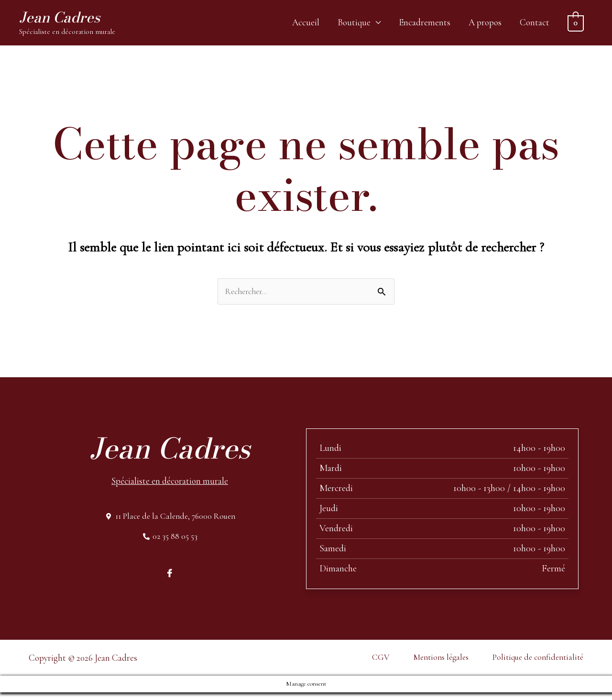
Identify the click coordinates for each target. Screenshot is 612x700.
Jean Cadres (67, 19)
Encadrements (425, 24)
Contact (535, 24)
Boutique (354, 24)
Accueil (306, 24)
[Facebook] (170, 580)
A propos (485, 24)
